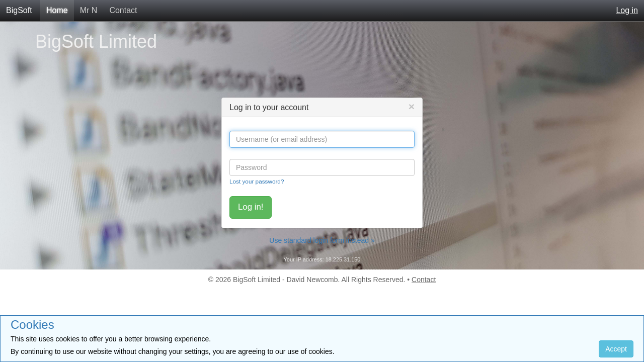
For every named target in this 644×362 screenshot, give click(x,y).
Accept (616, 349)
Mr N (89, 10)
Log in (627, 10)
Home (57, 10)
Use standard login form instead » (322, 240)
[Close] (412, 106)
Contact (123, 10)
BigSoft (19, 10)
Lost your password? (257, 181)
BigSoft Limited (96, 41)
